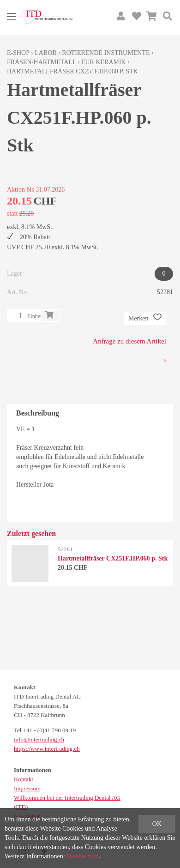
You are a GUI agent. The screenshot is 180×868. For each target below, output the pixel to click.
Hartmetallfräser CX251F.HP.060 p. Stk (72, 71)
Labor (45, 53)
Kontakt (24, 779)
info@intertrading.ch (39, 739)
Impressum (27, 788)
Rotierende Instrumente (106, 53)
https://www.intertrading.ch (47, 749)
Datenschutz (82, 856)
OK (157, 824)
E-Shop (18, 53)
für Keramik (104, 62)
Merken (145, 319)
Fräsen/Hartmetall (42, 62)
